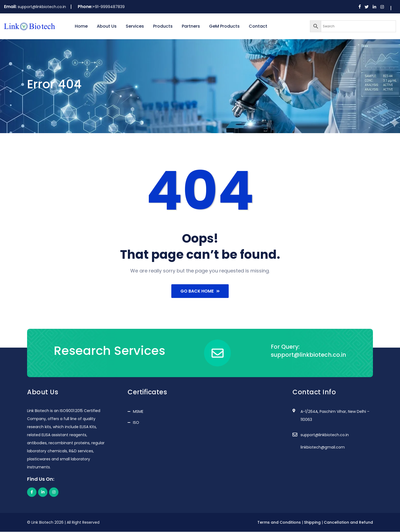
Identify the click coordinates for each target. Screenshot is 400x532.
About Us (107, 26)
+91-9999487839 (109, 7)
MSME (138, 412)
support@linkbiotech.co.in (42, 7)
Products (163, 26)
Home (81, 26)
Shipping (312, 523)
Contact (258, 26)
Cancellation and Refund (348, 523)
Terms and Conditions (279, 523)
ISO (136, 423)
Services (135, 26)
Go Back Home (200, 291)
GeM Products (224, 26)
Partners (191, 26)
